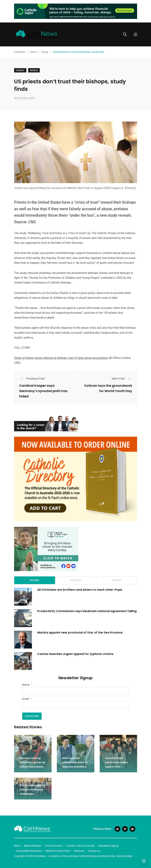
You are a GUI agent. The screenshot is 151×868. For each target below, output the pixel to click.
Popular (76, 580)
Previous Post (32, 379)
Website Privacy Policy (58, 851)
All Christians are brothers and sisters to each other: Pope (80, 590)
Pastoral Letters (54, 846)
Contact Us (94, 851)
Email (27, 699)
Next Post (122, 379)
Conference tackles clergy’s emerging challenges (32, 789)
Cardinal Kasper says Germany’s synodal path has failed (43, 391)
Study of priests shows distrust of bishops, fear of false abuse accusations (61, 358)
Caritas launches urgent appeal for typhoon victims (75, 654)
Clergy (20, 70)
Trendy (117, 580)
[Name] (76, 691)
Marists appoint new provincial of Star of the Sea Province (80, 633)
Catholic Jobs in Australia (81, 846)
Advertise (79, 851)
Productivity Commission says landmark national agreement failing (87, 611)
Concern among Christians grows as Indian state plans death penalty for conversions (32, 767)
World (34, 70)
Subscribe (32, 716)
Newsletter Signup (108, 846)
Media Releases (33, 846)
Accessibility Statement (29, 851)
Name (27, 685)
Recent (34, 580)
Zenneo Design (124, 856)
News (17, 846)
